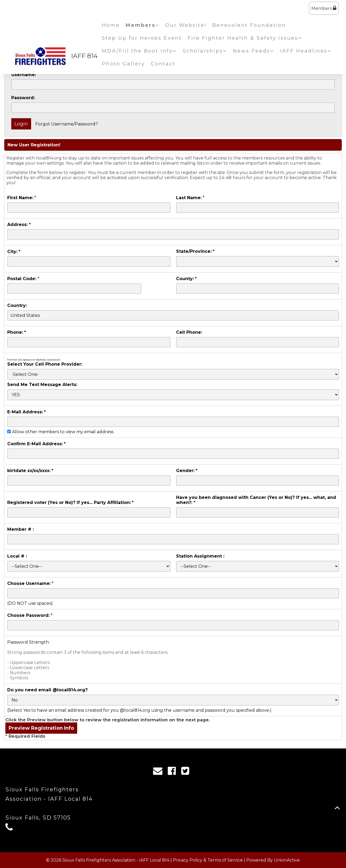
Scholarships (205, 51)
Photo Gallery (123, 64)
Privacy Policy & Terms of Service (208, 860)
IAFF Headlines (306, 51)
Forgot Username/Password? (67, 124)
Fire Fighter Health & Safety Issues (245, 38)
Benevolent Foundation (249, 25)
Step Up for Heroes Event (142, 38)
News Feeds (254, 51)
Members (324, 8)
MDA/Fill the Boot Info (139, 51)
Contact (163, 64)
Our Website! (186, 25)
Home (111, 25)
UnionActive (287, 860)
